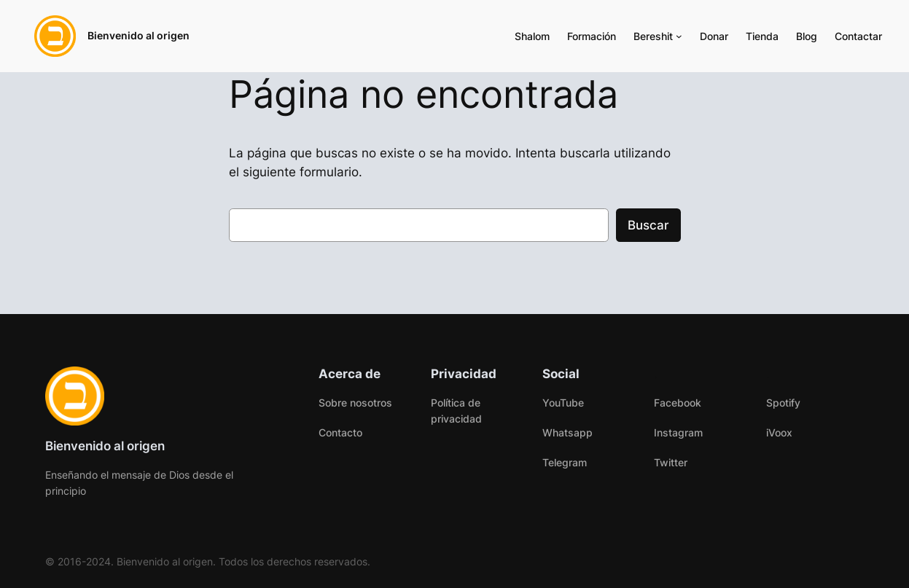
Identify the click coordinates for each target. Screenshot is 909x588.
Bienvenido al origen (139, 35)
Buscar (648, 225)
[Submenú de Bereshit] (679, 36)
